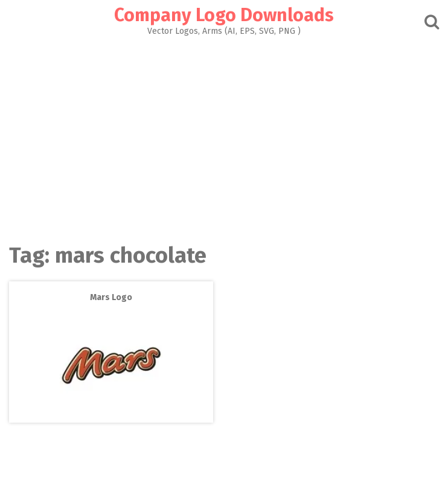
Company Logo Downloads (224, 15)
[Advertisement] (224, 136)
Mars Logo (111, 297)
